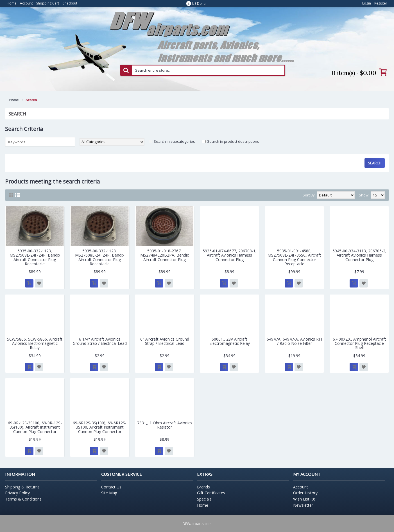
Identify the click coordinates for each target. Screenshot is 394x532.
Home (14, 100)
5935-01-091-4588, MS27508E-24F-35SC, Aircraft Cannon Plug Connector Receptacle (294, 257)
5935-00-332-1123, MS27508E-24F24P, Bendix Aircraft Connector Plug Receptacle (100, 257)
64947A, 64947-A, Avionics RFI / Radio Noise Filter (294, 341)
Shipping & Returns (22, 487)
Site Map (109, 493)
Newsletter (303, 505)
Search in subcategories (174, 141)
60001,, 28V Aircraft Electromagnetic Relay (230, 341)
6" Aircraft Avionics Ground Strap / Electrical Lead (165, 341)
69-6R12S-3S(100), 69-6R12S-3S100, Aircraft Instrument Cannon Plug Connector (100, 427)
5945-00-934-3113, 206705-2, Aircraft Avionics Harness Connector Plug (359, 255)
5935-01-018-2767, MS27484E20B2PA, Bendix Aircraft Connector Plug (165, 255)
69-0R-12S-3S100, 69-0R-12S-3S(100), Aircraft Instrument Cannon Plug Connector (35, 427)
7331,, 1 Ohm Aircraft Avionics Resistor (165, 425)
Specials (204, 499)
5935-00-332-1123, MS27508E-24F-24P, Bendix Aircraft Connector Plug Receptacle (35, 257)
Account (301, 487)
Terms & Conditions (23, 499)
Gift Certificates (211, 493)
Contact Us (111, 487)
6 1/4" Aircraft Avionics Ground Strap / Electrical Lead (100, 341)
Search (31, 100)
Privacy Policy (17, 493)
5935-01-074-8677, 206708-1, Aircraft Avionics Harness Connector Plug (230, 255)
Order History (305, 493)
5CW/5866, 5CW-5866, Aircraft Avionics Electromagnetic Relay (35, 343)
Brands (203, 487)
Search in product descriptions (233, 141)
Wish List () (304, 499)
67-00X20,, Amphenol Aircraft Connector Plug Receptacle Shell (359, 343)
